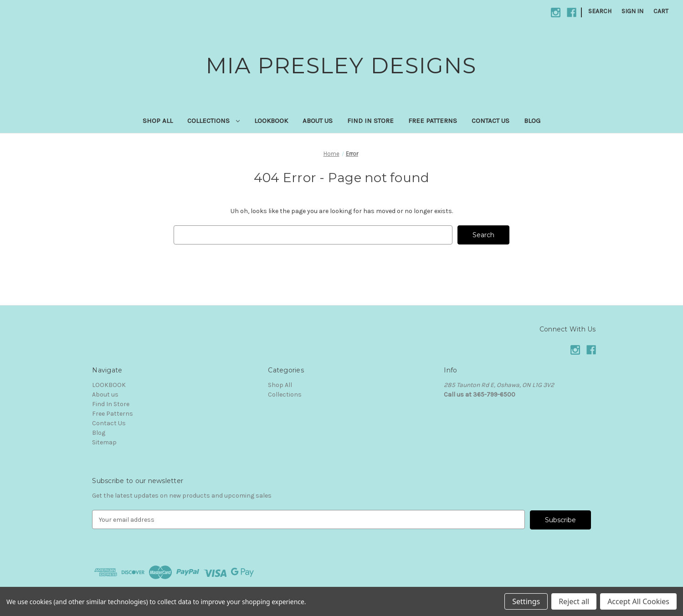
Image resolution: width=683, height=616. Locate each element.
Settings (526, 601)
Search (600, 11)
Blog (532, 121)
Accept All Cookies (638, 601)
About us (318, 121)
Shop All (158, 121)
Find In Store (370, 121)
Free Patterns (433, 121)
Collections (214, 121)
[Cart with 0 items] (661, 11)
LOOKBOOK (271, 121)
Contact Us (490, 121)
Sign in (632, 11)
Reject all (574, 601)
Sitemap (104, 442)
